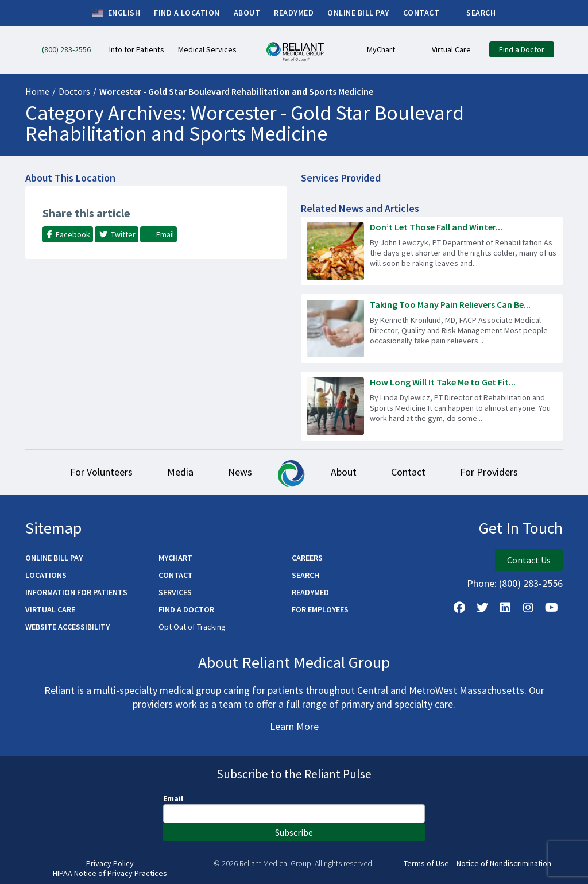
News (240, 472)
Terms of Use (426, 864)
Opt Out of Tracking (192, 627)
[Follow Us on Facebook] (459, 608)
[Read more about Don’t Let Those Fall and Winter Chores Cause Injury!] (432, 251)
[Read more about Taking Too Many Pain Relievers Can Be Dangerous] (432, 329)
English (116, 13)
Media (180, 472)
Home (37, 91)
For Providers (489, 472)
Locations (46, 575)
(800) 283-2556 (531, 583)
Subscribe (294, 832)
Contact (408, 472)
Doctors (74, 91)
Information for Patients (76, 592)
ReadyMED (310, 592)
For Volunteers (101, 472)
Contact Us (529, 560)
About (344, 472)
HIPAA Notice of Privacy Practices (110, 873)
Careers (307, 558)
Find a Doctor (186, 609)
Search (305, 575)
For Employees (320, 609)
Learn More (294, 726)
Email (173, 798)
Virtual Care (50, 609)
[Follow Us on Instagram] (528, 608)
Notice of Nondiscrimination (504, 864)
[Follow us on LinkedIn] (505, 608)
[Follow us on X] (482, 608)
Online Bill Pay (54, 558)
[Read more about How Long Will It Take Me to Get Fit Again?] (432, 406)
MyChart (175, 558)
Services (175, 592)
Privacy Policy (110, 864)
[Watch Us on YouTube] (551, 608)
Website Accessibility (67, 627)
